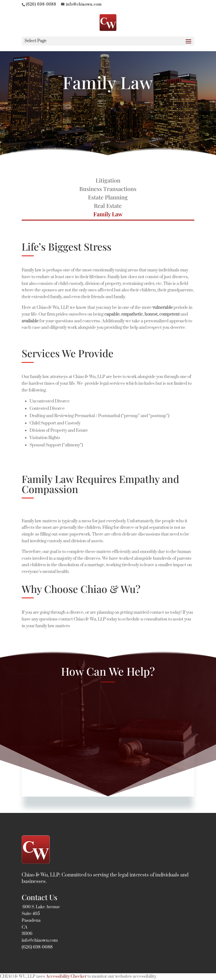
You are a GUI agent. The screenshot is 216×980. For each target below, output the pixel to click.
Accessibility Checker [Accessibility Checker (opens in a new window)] (66, 976)
